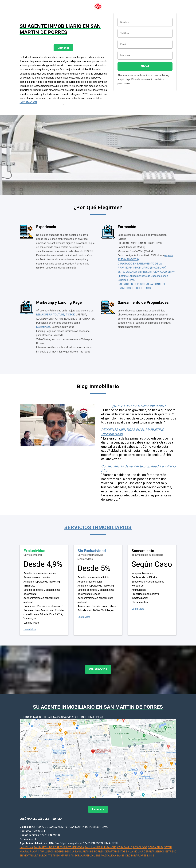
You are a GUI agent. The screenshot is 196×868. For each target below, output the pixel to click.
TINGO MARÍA (61, 856)
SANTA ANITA (156, 847)
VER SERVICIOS (98, 669)
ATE (50, 856)
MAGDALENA (108, 856)
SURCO (43, 856)
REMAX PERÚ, (44, 315)
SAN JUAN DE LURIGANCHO (101, 847)
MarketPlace (43, 327)
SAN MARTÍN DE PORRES (89, 852)
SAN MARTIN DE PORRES (48, 847)
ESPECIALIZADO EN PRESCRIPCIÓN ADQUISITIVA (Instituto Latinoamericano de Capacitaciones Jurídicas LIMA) (146, 276)
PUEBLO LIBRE (92, 856)
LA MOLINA (26, 847)
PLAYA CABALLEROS (42, 852)
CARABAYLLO (125, 847)
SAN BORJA (76, 856)
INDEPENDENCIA (64, 852)
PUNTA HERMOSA (74, 847)
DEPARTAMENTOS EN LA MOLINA (124, 852)
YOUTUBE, (59, 315)
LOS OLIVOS (140, 847)
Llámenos (63, 48)
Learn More (30, 629)
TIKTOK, (71, 315)
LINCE (151, 856)
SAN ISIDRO (123, 856)
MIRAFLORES (139, 856)
